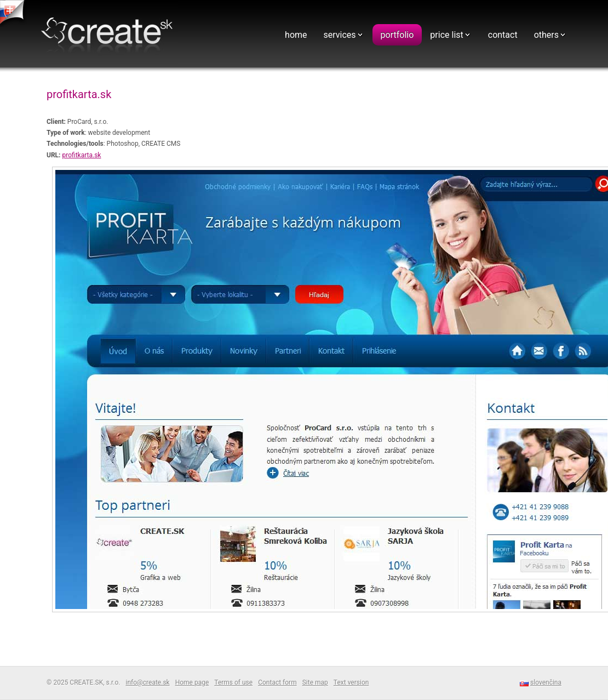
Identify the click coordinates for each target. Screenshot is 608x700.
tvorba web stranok (14, 13)
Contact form (277, 682)
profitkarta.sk (81, 155)
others (546, 35)
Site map (315, 682)
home (296, 35)
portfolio (397, 35)
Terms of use (233, 682)
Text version (351, 682)
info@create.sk (147, 682)
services (340, 35)
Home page (192, 682)
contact (503, 35)
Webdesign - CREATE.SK (110, 35)
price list (446, 35)
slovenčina (546, 682)
